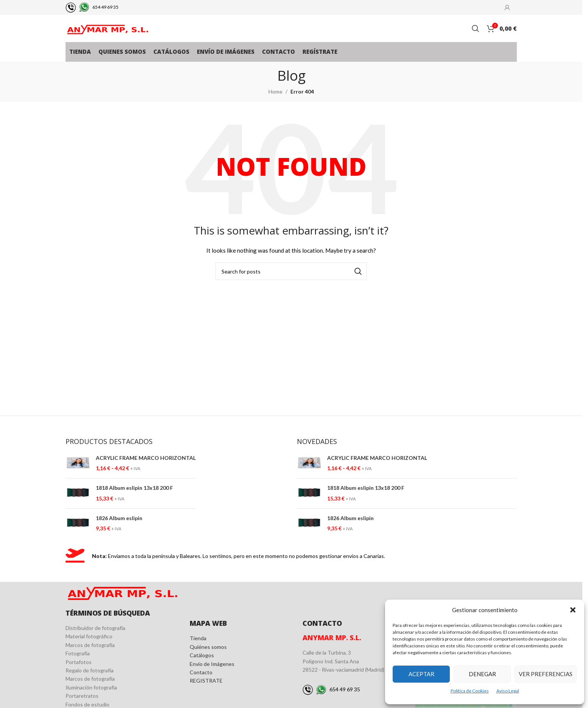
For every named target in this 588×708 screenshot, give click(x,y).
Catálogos (202, 667)
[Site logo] (107, 34)
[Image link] (122, 603)
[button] (573, 610)
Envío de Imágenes (212, 676)
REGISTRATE (206, 692)
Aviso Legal (508, 691)
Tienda (198, 650)
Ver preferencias (546, 674)
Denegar (482, 674)
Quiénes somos (208, 659)
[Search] (476, 35)
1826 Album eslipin (119, 530)
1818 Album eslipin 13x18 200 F (134, 499)
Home (275, 103)
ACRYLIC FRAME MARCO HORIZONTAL (146, 470)
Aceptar (421, 674)
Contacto (201, 684)
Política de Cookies (470, 691)
